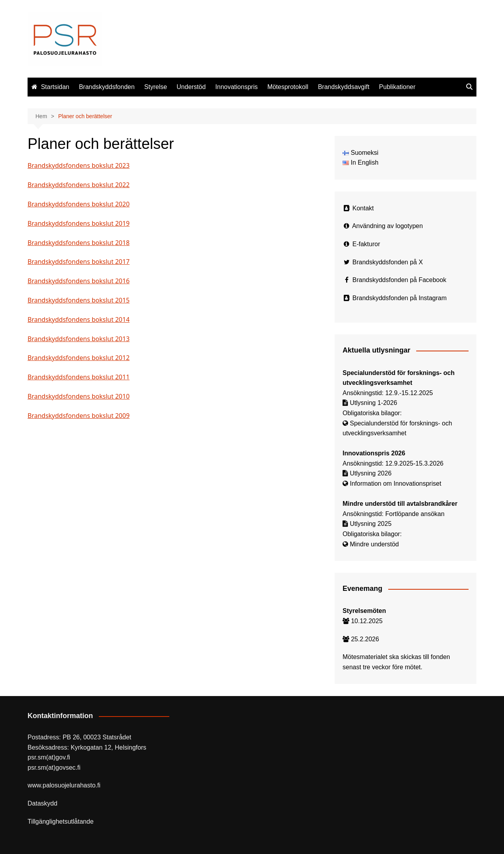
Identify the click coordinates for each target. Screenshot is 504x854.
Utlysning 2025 (371, 524)
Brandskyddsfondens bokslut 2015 (79, 300)
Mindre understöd (374, 544)
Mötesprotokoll (288, 87)
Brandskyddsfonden (107, 87)
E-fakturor (366, 244)
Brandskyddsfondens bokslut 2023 (79, 165)
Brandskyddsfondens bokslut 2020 (79, 204)
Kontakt (363, 208)
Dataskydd (43, 803)
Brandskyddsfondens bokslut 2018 (79, 243)
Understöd (191, 87)
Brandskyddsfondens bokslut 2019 (79, 223)
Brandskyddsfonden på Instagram (399, 298)
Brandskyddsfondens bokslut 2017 (79, 262)
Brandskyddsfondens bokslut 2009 (79, 416)
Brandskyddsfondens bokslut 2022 (79, 185)
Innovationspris (237, 87)
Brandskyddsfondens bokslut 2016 (79, 281)
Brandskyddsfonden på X (388, 262)
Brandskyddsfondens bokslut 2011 (79, 377)
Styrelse (156, 87)
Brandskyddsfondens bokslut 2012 (79, 358)
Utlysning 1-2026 (373, 403)
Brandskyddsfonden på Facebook (399, 280)
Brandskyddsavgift (344, 87)
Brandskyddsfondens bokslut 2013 (79, 339)
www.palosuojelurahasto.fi (64, 785)
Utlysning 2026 (371, 473)
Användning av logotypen (387, 226)
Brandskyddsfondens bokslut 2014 (79, 319)
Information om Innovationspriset (395, 484)
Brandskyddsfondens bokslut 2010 (79, 396)
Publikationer (397, 87)
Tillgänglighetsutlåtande (61, 822)
